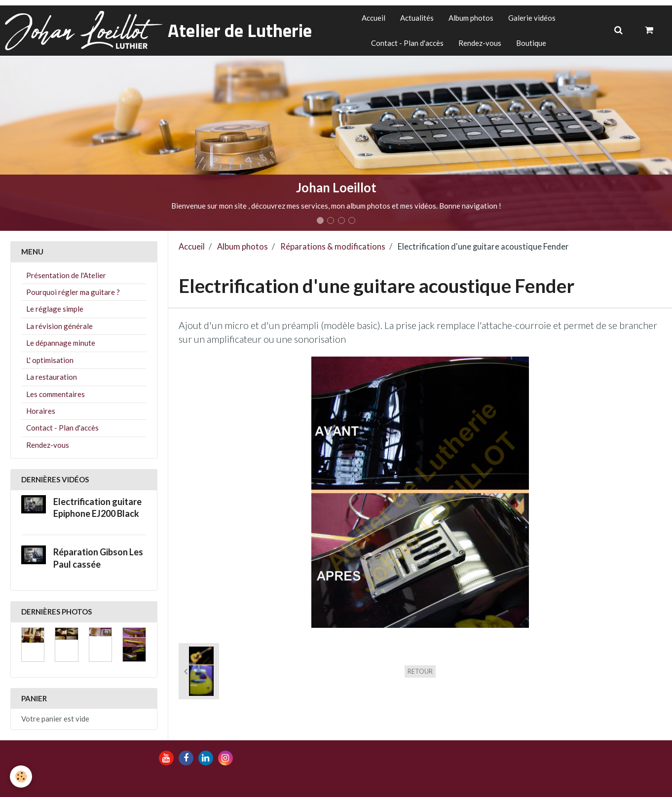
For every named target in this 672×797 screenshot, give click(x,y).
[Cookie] (21, 777)
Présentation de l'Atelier (66, 275)
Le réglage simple (55, 309)
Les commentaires (56, 394)
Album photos (471, 18)
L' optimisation (50, 360)
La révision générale (59, 326)
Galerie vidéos (532, 18)
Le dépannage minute (61, 343)
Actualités (417, 18)
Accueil (373, 18)
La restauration (52, 377)
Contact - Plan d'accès (407, 43)
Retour (420, 671)
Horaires (41, 411)
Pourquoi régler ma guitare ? (73, 292)
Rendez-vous (480, 43)
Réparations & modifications (333, 247)
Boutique (531, 43)
